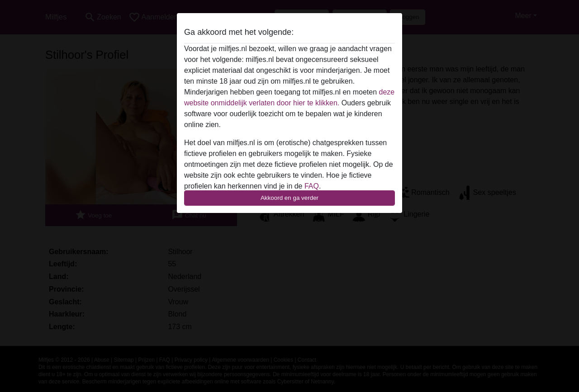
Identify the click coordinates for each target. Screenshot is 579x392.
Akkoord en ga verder (289, 198)
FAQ (312, 186)
